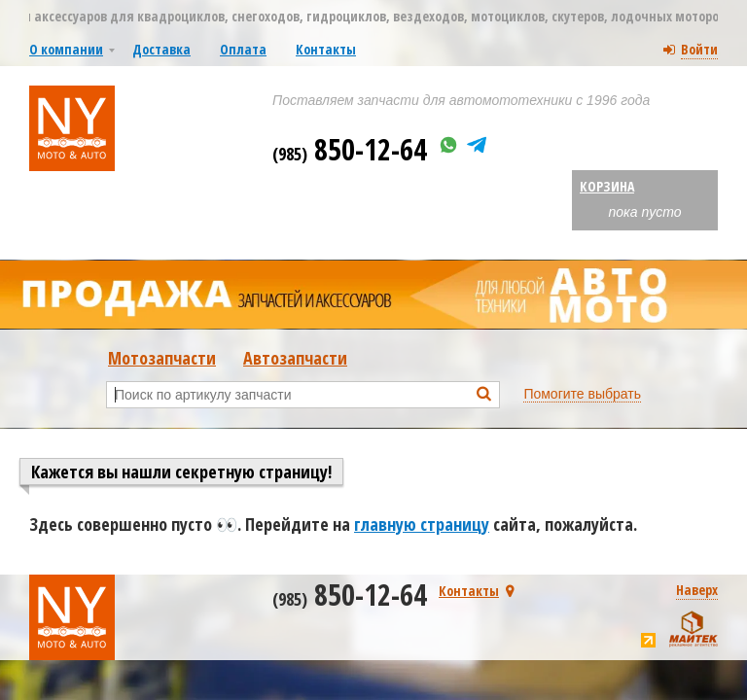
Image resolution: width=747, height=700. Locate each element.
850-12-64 (350, 149)
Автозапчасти (295, 358)
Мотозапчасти (162, 358)
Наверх (697, 590)
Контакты (326, 49)
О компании (66, 49)
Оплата (243, 49)
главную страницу (422, 524)
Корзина (607, 186)
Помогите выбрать (582, 394)
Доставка (161, 49)
